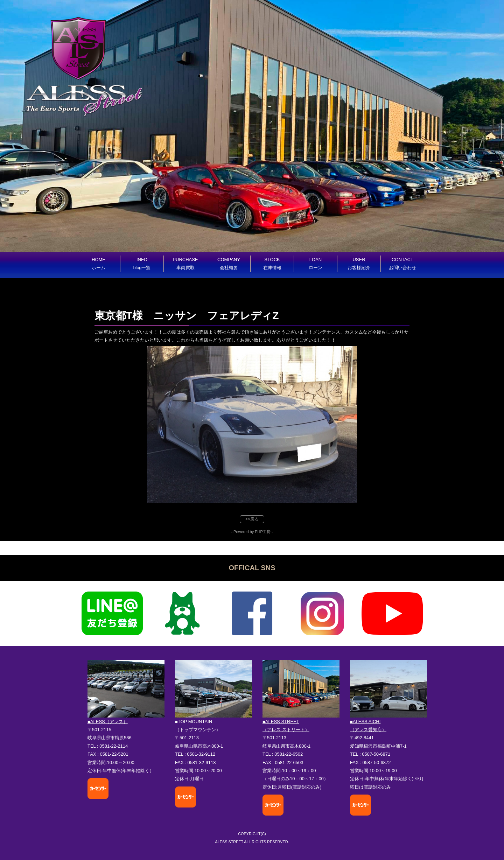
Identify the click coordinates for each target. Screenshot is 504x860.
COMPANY (229, 264)
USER (359, 264)
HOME (99, 264)
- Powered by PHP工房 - (252, 532)
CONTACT (402, 264)
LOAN (316, 264)
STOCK (272, 264)
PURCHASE (185, 264)
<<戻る (252, 519)
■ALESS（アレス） (108, 722)
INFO (142, 264)
